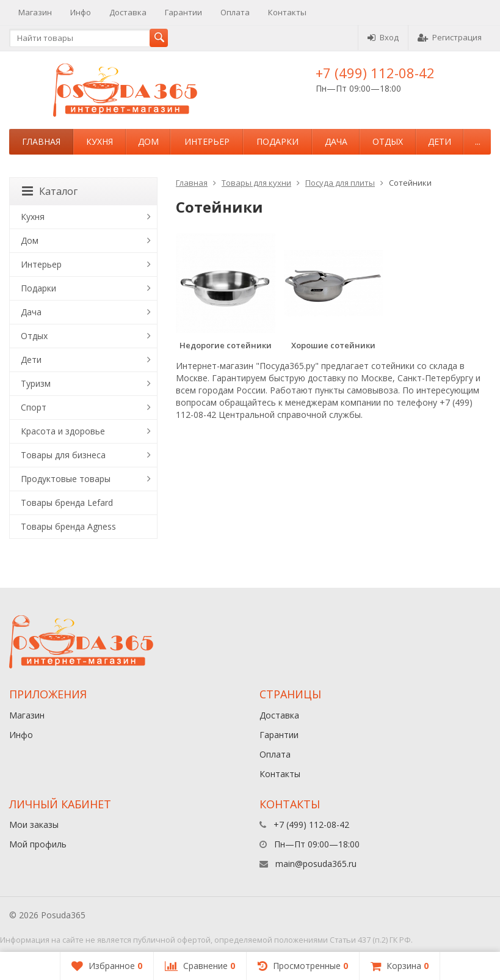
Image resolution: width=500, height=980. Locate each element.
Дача (336, 141)
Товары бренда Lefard (67, 503)
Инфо (81, 12)
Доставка (128, 12)
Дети (440, 141)
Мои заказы (34, 825)
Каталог (50, 191)
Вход (383, 37)
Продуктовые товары (66, 479)
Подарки (277, 141)
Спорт (34, 407)
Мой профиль (38, 844)
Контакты (287, 12)
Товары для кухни (256, 183)
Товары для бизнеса (63, 455)
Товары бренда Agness (68, 526)
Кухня (100, 141)
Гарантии (183, 12)
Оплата (235, 12)
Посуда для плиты (340, 183)
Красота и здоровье (63, 431)
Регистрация (450, 37)
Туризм (36, 383)
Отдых (388, 141)
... (478, 141)
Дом (148, 141)
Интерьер (207, 141)
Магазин (35, 12)
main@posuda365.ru (316, 864)
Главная (41, 141)
